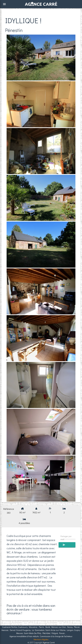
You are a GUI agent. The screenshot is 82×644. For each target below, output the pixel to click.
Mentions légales (41, 639)
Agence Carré (49, 642)
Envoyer (67, 545)
